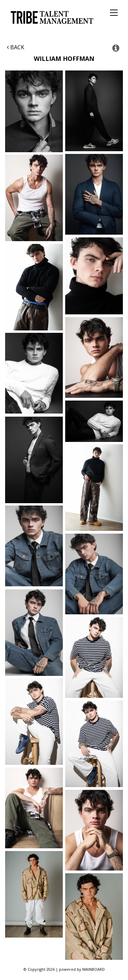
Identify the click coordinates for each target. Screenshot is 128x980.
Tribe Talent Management (51, 17)
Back (16, 47)
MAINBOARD (94, 969)
